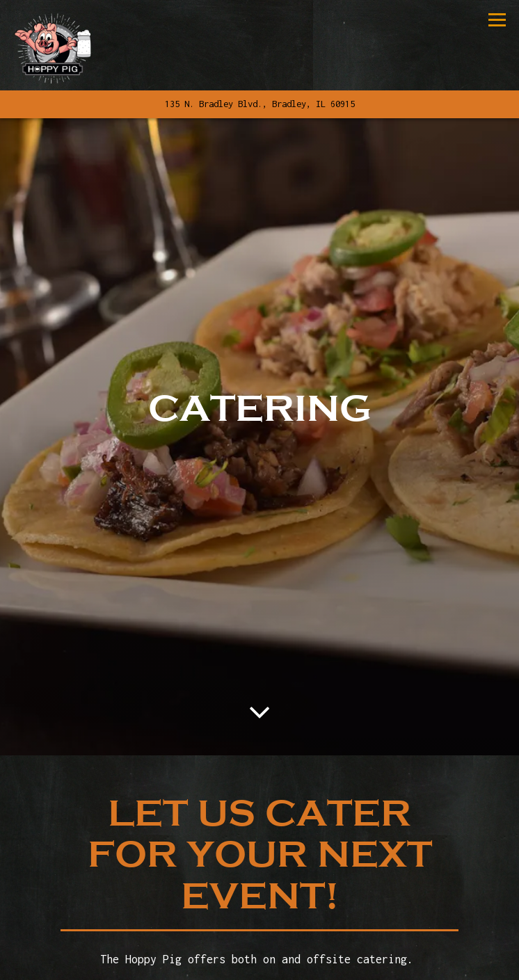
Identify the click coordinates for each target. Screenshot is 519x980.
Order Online (336, 962)
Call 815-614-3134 (260, 929)
